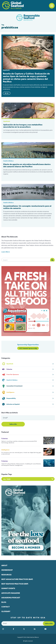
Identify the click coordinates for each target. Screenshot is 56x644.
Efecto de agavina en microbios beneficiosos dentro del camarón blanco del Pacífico (27, 165)
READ (7, 93)
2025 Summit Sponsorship (28, 348)
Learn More (6, 252)
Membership (7, 570)
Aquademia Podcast (11, 598)
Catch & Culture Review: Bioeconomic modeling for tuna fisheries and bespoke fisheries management (21, 465)
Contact (6, 607)
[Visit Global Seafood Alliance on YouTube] (49, 629)
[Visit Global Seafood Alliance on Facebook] (17, 629)
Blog (4, 602)
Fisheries (5, 439)
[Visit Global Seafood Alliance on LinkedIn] (38, 629)
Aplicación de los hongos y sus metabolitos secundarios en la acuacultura (23, 126)
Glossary (6, 611)
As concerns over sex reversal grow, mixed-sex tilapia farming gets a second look (21, 453)
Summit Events (8, 588)
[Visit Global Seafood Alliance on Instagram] (7, 629)
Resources (6, 575)
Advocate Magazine (11, 593)
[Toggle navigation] (52, 6)
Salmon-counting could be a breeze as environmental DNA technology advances (19, 442)
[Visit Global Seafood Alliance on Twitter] (28, 629)
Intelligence (5, 450)
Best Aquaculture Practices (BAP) (17, 579)
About (4, 565)
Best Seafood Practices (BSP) (15, 584)
